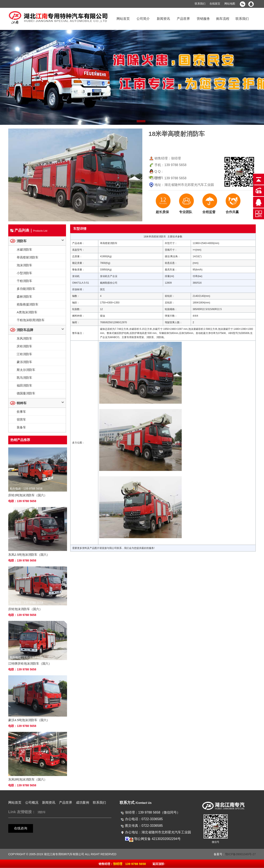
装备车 (21, 427)
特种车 (22, 403)
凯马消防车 (24, 378)
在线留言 (215, 4)
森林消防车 (24, 297)
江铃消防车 (24, 354)
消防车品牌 (25, 330)
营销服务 (203, 19)
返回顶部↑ (159, 864)
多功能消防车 (26, 289)
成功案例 (82, 803)
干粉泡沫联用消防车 (31, 320)
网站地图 (230, 4)
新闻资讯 (163, 19)
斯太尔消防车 (26, 370)
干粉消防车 (24, 281)
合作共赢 (232, 212)
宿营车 (21, 419)
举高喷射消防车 (28, 257)
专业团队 (186, 212)
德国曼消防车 (26, 393)
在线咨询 (21, 828)
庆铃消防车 (24, 346)
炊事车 (21, 412)
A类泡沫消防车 (27, 312)
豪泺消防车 (24, 362)
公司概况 (32, 803)
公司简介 (143, 19)
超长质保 (162, 212)
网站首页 (123, 19)
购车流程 (223, 19)
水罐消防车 (24, 249)
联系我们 (200, 4)
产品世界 (183, 19)
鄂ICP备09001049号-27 (240, 854)
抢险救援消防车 (28, 304)
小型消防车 (24, 273)
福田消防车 (24, 385)
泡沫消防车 (24, 265)
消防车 (22, 241)
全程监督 (209, 212)
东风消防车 (24, 338)
